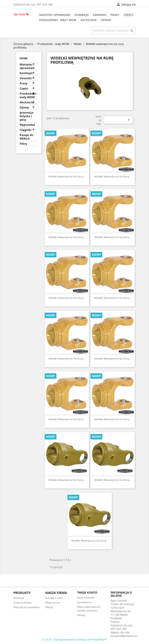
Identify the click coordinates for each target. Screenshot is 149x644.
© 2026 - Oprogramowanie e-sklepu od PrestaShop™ (74, 639)
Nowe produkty (22, 603)
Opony (106, 20)
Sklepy (49, 607)
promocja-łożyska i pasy (27, 116)
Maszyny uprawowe (55, 15)
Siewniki (100, 15)
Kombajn (82, 15)
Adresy (81, 615)
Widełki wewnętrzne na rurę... (67, 176)
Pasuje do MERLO (26, 137)
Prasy (115, 15)
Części (128, 15)
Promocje (19, 598)
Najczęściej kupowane (27, 607)
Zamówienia (84, 602)
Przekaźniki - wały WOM (58, 20)
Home (24, 58)
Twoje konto (87, 593)
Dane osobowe (86, 598)
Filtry (23, 144)
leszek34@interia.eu (124, 636)
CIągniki (25, 130)
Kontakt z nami (54, 598)
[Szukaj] (113, 30)
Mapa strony (53, 603)
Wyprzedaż (27, 125)
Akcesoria (89, 20)
